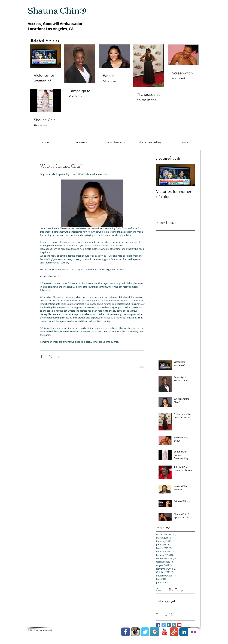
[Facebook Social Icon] (158, 625)
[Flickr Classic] (193, 632)
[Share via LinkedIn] (59, 356)
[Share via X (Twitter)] (50, 356)
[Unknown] (174, 625)
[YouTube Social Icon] (179, 625)
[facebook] (126, 632)
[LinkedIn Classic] (184, 632)
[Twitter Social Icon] (164, 625)
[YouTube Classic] (164, 632)
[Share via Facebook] (42, 356)
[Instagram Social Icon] (169, 625)
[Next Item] (189, 175)
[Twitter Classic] (145, 632)
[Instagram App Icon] (135, 632)
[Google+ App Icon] (174, 632)
